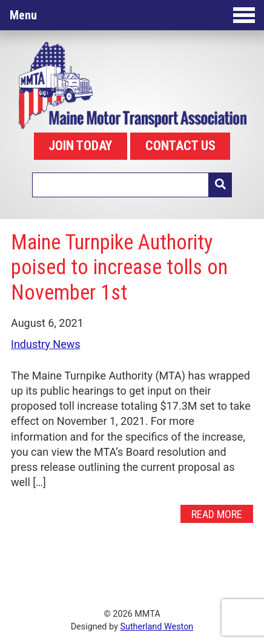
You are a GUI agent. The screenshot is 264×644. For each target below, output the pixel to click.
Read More (217, 514)
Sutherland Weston (157, 627)
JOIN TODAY (80, 146)
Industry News (46, 344)
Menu (132, 15)
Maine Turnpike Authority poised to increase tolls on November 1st (119, 267)
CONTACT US (180, 146)
